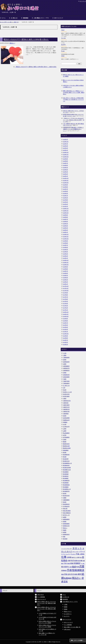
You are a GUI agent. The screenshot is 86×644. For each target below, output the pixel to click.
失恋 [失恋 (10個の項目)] (72, 561)
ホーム (4, 18)
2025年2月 (65, 148)
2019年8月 (65, 243)
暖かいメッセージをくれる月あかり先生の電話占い (73, 81)
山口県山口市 (66, 427)
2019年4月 (65, 252)
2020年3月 (65, 228)
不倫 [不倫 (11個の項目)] (77, 554)
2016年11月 (66, 314)
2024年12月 (66, 152)
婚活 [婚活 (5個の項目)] (62, 564)
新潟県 (65, 452)
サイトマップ (83, 1)
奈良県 (65, 416)
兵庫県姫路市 (66, 366)
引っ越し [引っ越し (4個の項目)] (83, 564)
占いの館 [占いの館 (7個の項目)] (77, 557)
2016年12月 (66, 312)
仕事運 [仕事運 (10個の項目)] (69, 557)
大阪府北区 (66, 403)
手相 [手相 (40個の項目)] (69, 570)
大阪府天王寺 (66, 407)
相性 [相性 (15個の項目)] (79, 574)
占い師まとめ (14, 18)
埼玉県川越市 (66, 396)
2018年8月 (65, 269)
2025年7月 (65, 144)
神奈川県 (65, 509)
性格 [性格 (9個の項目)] (78, 567)
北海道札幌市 (66, 377)
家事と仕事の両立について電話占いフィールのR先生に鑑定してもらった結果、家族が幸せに (74, 93)
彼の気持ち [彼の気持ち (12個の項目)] (65, 567)
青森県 (65, 530)
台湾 (64, 388)
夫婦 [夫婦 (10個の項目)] (69, 561)
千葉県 (65, 379)
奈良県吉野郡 (66, 418)
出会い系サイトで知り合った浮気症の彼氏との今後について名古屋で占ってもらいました (73, 100)
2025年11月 (66, 142)
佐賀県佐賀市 (66, 362)
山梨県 (65, 431)
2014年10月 (66, 334)
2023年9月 (65, 185)
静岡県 (65, 532)
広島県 (65, 440)
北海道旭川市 (66, 375)
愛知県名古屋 (66, 446)
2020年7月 (65, 219)
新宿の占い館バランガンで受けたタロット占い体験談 (73, 76)
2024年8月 (65, 161)
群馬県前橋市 (66, 524)
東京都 (65, 457)
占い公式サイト (68, 614)
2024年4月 (65, 170)
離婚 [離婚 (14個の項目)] (70, 578)
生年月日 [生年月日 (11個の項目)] (71, 574)
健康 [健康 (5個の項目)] (73, 557)
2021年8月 (65, 200)
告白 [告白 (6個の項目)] (81, 557)
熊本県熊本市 (66, 504)
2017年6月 (65, 299)
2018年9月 (65, 267)
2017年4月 (65, 303)
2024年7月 (65, 163)
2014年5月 (65, 342)
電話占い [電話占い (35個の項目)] (77, 578)
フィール (63, 38)
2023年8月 (65, 187)
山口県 (65, 424)
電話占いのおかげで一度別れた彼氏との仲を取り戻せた (26, 39)
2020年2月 (65, 230)
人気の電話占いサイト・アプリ (41, 18)
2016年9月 (65, 319)
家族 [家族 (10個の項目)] (72, 563)
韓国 (64, 537)
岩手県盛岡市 (66, 437)
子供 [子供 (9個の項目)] (65, 563)
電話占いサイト (68, 612)
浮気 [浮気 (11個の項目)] (66, 574)
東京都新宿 (66, 472)
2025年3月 (65, 146)
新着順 (66, 607)
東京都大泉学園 (67, 468)
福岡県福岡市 (66, 519)
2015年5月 (65, 325)
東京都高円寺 (66, 491)
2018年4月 (65, 278)
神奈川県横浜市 (67, 513)
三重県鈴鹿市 (66, 358)
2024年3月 (65, 172)
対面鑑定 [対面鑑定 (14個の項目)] (77, 563)
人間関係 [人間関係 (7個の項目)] (82, 554)
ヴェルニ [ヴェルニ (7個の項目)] (73, 554)
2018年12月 (66, 260)
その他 (65, 353)
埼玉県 (65, 390)
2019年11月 (66, 237)
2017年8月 (65, 295)
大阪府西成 (66, 414)
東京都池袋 (66, 474)
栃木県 (65, 493)
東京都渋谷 (66, 476)
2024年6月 (65, 165)
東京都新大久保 (67, 470)
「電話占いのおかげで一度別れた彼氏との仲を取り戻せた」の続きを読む (36, 67)
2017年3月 (65, 306)
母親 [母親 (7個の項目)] (62, 574)
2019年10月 (66, 239)
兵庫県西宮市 (66, 370)
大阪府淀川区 (66, 411)
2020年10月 (66, 213)
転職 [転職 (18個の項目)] (66, 578)
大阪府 (65, 399)
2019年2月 (65, 256)
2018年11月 (66, 262)
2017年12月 (66, 286)
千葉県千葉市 (66, 381)
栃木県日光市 (66, 496)
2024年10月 (66, 157)
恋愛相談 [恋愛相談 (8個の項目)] (64, 570)
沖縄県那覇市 (66, 500)
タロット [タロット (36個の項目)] (77, 548)
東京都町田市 (66, 481)
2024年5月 (65, 168)
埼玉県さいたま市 (67, 392)
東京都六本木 (66, 461)
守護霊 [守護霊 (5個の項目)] (68, 564)
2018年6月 (65, 273)
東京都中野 (66, 459)
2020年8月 (65, 217)
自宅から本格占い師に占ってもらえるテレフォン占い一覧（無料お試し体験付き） (46, 603)
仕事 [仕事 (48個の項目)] (64, 557)
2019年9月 (65, 241)
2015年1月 (65, 332)
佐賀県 (65, 360)
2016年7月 (65, 323)
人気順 (66, 605)
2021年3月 (65, 202)
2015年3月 (65, 329)
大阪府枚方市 (66, 409)
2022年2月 (65, 198)
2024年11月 (66, 155)
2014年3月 (65, 344)
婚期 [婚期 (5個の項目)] (84, 561)
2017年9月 (65, 293)
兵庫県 (65, 364)
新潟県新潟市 (66, 455)
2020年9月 (65, 215)
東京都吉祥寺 (66, 465)
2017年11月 (66, 288)
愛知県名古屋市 (67, 448)
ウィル (63, 51)
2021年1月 (65, 206)
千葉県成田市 (66, 383)
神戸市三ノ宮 (66, 515)
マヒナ (63, 30)
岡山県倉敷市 (66, 433)
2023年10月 (66, 183)
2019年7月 (65, 245)
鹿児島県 (65, 539)
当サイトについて (59, 18)
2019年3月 (65, 254)
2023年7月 (65, 189)
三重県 (65, 355)
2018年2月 (65, 282)
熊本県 (65, 502)
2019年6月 (65, 247)
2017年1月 (65, 310)
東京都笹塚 (66, 483)
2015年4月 (65, 327)
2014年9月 (65, 336)
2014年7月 (65, 340)
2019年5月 (65, 250)
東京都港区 (66, 478)
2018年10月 (66, 265)
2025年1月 (65, 150)
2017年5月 (65, 301)
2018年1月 (65, 284)
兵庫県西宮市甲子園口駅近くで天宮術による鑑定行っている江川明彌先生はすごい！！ (73, 129)
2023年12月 (66, 178)
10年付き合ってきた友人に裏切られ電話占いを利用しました (73, 86)
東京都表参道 (66, 485)
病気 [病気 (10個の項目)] (76, 574)
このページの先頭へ (78, 640)
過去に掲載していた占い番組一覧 (72, 627)
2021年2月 (65, 204)
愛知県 (65, 442)
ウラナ (63, 56)
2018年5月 (65, 275)
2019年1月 (65, 258)
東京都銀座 (66, 487)
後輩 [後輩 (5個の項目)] (71, 567)
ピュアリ (63, 45)
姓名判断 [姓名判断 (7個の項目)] (80, 561)
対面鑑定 (65, 422)
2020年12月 (66, 209)
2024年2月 (65, 174)
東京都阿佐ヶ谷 (67, 489)
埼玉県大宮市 (66, 394)
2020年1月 (65, 232)
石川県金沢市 (66, 506)
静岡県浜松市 (66, 534)
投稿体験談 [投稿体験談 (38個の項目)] (78, 570)
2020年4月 (65, 226)
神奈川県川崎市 (67, 511)
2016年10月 (66, 316)
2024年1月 (65, 176)
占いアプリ (67, 616)
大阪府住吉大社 (67, 401)
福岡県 (65, 517)
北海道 (65, 373)
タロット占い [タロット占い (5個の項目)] (76, 552)
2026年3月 (65, 139)
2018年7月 (65, 271)
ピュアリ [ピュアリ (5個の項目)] (68, 554)
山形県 (65, 429)
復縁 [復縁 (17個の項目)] (74, 567)
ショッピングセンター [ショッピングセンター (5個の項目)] (67, 549)
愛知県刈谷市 (66, 444)
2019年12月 (66, 234)
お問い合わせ (40, 595)
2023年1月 (65, 196)
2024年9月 (65, 159)
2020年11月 (66, 211)
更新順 (66, 609)
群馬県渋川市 (66, 526)
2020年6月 (65, 221)
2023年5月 (65, 193)
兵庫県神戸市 (66, 368)
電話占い (12, 43)
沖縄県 (65, 498)
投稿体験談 (26, 18)
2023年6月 (65, 191)
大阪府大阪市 (66, 405)
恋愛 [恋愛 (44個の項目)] (82, 566)
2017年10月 (66, 291)
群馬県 (65, 522)
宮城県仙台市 (66, 420)
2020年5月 (65, 224)
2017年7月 (65, 297)
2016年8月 (65, 321)
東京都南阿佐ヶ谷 (67, 463)
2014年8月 (65, 338)
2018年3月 (65, 280)
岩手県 (65, 435)
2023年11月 (66, 180)
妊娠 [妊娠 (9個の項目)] (76, 561)
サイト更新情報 (41, 597)
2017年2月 (65, 308)
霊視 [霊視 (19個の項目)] (66, 582)
